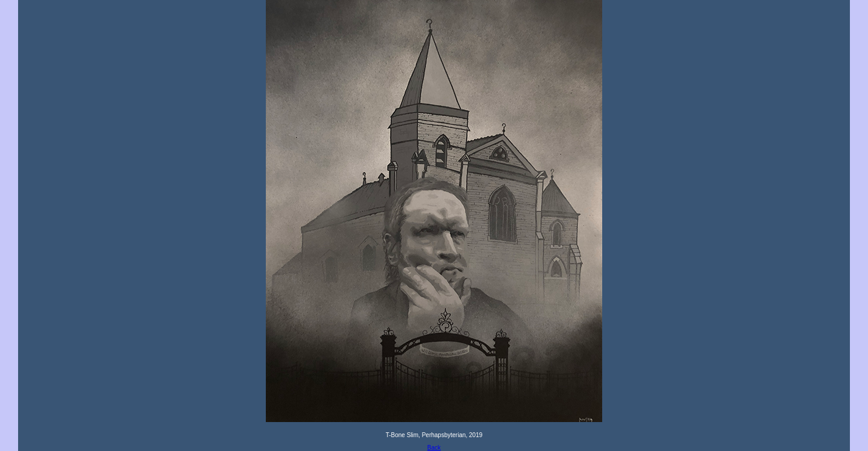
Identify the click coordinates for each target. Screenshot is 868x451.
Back (434, 448)
